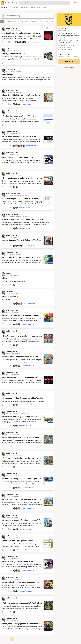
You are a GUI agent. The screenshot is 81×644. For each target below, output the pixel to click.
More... (47, 22)
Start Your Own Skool (66, 50)
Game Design (24, 22)
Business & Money (11, 22)
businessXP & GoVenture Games (40, 22)
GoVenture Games (65, 48)
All (2, 22)
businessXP (62, 28)
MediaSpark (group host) (68, 45)
